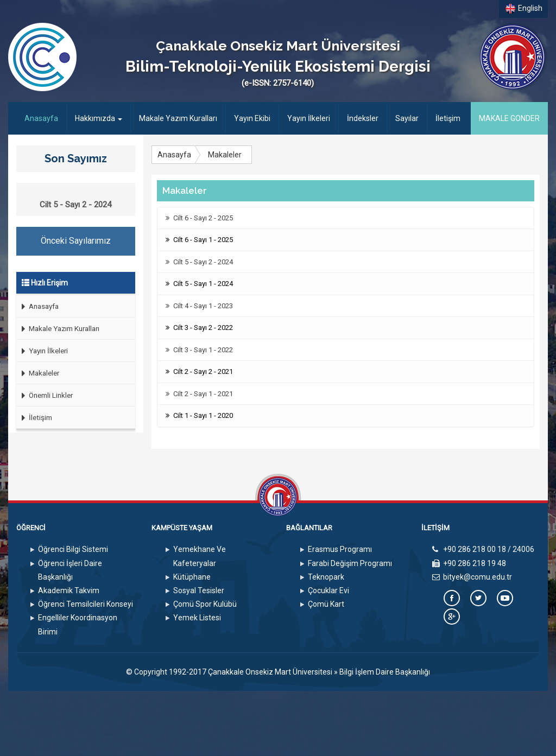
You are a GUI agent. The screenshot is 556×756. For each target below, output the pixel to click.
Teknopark (326, 577)
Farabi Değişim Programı (350, 563)
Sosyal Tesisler (199, 590)
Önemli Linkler (45, 395)
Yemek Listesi (197, 618)
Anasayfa (45, 117)
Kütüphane (192, 577)
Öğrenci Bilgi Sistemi (73, 549)
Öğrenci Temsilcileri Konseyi (86, 604)
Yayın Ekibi (252, 118)
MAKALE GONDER (509, 118)
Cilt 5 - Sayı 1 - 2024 (199, 284)
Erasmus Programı (340, 549)
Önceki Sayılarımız (76, 241)
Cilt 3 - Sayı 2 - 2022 (199, 328)
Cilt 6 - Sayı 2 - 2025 (199, 218)
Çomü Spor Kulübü (205, 604)
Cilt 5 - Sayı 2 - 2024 (199, 262)
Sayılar (407, 118)
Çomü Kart (326, 604)
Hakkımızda (99, 118)
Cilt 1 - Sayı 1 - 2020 (199, 415)
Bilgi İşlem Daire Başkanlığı (385, 672)
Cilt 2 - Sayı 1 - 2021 (199, 394)
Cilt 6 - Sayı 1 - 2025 (199, 240)
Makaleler (38, 373)
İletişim (448, 118)
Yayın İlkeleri (309, 118)
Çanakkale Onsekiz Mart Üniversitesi (270, 672)
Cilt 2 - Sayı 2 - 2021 (199, 371)
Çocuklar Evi (328, 590)
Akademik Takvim (69, 590)
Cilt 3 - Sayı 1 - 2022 (199, 350)
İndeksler (363, 118)
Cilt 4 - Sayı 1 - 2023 (199, 306)
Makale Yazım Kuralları (178, 118)
